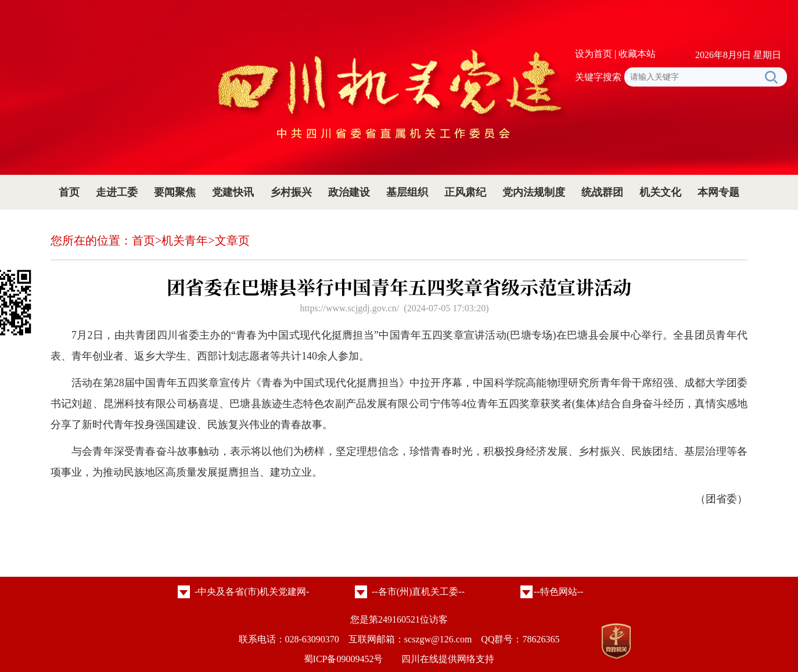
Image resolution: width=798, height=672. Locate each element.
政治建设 (349, 192)
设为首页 (594, 54)
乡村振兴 (291, 192)
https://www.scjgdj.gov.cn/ (349, 308)
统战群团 (602, 192)
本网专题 (718, 192)
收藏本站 (637, 54)
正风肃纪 (465, 192)
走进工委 (117, 192)
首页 (69, 192)
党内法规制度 (534, 192)
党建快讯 (233, 192)
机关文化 (660, 192)
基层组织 (407, 192)
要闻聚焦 (175, 192)
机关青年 (185, 240)
